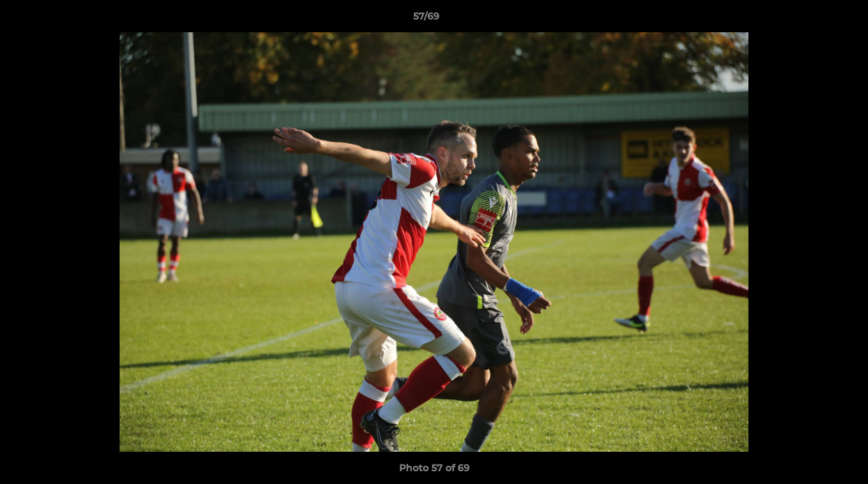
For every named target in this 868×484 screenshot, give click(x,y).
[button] (812, 19)
